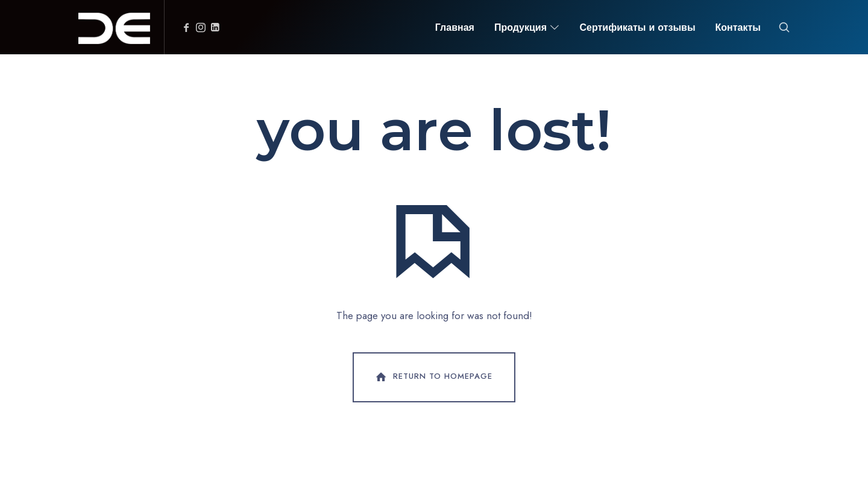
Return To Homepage (433, 377)
